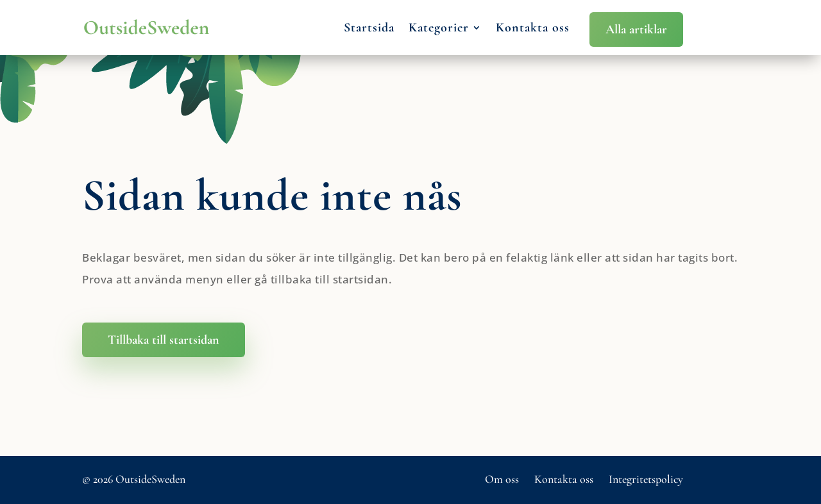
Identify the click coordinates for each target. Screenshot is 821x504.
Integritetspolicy (646, 479)
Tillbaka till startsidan (164, 340)
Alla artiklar (636, 29)
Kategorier (439, 28)
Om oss (502, 479)
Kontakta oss (533, 28)
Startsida (369, 28)
